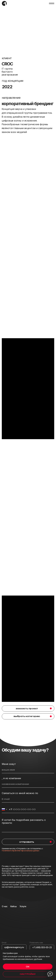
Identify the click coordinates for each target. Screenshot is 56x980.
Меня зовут (9, 764)
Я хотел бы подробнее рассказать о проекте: (24, 821)
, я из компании (11, 778)
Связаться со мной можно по (20, 793)
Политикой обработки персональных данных (21, 851)
